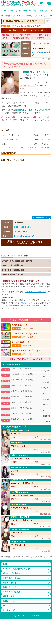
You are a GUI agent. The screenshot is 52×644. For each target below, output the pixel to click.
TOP (3, 11)
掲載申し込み (9, 621)
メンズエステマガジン (18, 3)
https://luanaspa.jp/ (24, 261)
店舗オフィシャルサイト (35, 317)
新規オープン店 (30, 11)
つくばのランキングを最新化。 (31, 400)
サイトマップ (9, 635)
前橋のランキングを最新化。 (31, 434)
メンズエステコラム (12, 603)
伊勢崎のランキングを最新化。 (31, 423)
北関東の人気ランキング (15, 16)
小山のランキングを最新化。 (31, 412)
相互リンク (8, 631)
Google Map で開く (42, 243)
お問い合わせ (9, 626)
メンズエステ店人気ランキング (16, 594)
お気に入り (41, 6)
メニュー (49, 3)
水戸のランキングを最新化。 (31, 395)
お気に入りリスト (11, 612)
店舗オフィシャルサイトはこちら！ (26, 267)
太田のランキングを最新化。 (31, 417)
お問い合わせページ (28, 328)
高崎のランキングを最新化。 (31, 429)
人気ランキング (14, 11)
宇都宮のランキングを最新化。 (31, 406)
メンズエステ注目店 (12, 617)
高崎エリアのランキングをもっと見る (26, 384)
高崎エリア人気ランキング (36, 16)
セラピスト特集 (10, 608)
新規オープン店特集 (12, 598)
